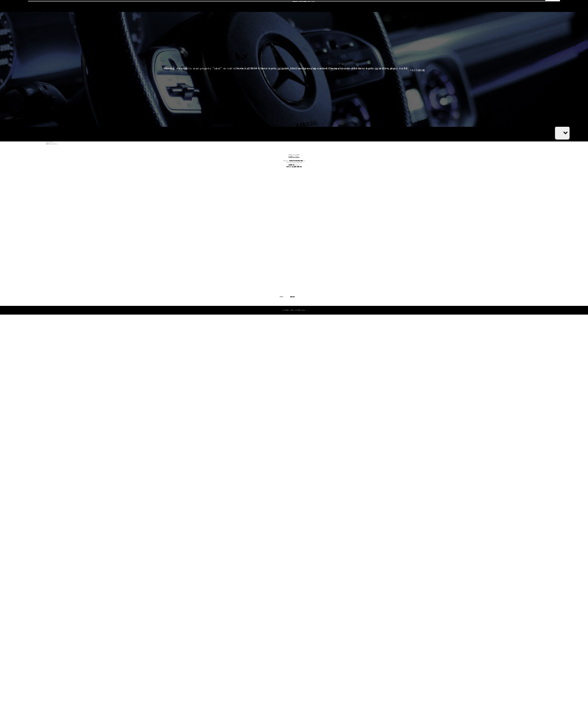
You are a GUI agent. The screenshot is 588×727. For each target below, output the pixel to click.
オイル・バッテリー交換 (267, 605)
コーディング (254, 58)
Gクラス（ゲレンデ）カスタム (134, 640)
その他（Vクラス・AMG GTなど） (141, 652)
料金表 (111, 676)
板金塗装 (252, 593)
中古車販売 (303, 58)
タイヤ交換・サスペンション (271, 617)
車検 (214, 58)
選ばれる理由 (91, 58)
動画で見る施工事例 (126, 664)
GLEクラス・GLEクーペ (130, 617)
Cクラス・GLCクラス (126, 593)
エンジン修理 (256, 581)
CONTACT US (450, 19)
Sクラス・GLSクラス (126, 628)
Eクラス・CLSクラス (126, 605)
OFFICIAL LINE (525, 19)
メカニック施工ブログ (455, 626)
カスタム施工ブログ (452, 611)
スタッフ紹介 (352, 58)
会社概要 (397, 58)
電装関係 (252, 628)
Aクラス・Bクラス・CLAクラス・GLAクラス (150, 581)
